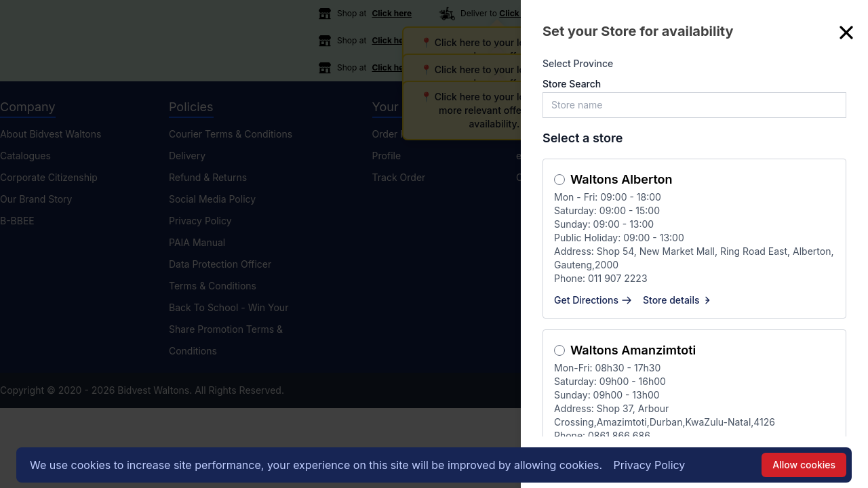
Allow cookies (804, 465)
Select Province (578, 63)
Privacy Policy (650, 465)
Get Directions (593, 300)
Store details (678, 300)
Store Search (572, 84)
